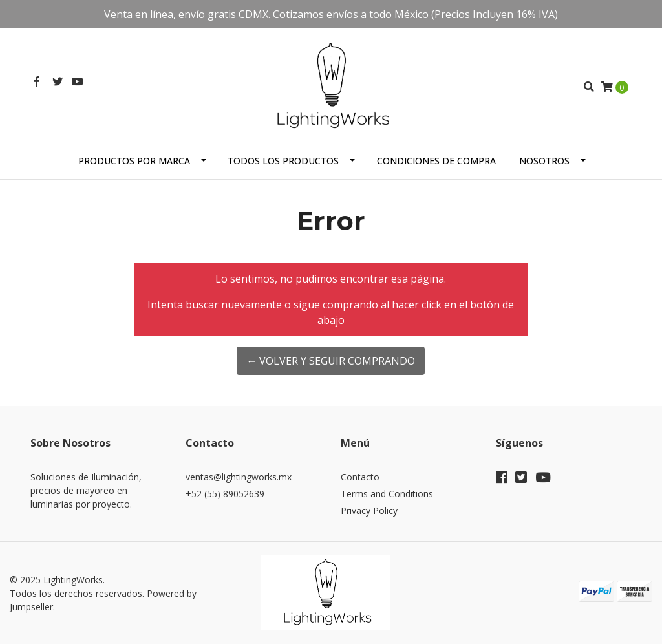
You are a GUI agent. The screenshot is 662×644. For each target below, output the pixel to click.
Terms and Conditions (387, 494)
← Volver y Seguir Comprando (331, 361)
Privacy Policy (369, 510)
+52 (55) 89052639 (225, 494)
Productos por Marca (134, 161)
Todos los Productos (283, 161)
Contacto (360, 477)
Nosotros (544, 161)
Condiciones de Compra (436, 161)
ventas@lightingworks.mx (239, 477)
